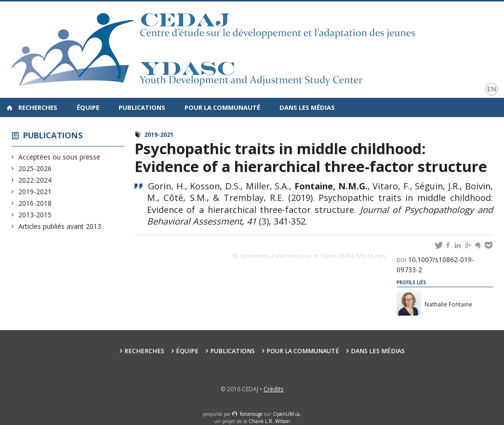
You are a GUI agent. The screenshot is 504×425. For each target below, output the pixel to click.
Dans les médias (307, 107)
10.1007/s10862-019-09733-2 (435, 265)
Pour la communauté (222, 107)
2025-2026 (35, 168)
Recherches (38, 107)
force (251, 414)
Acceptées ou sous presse (60, 157)
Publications (142, 107)
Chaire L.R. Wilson (269, 421)
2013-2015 (35, 215)
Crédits (273, 389)
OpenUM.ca (286, 414)
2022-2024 (35, 180)
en (492, 89)
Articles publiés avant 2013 (60, 226)
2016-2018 (35, 203)
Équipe (88, 107)
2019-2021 (35, 192)
